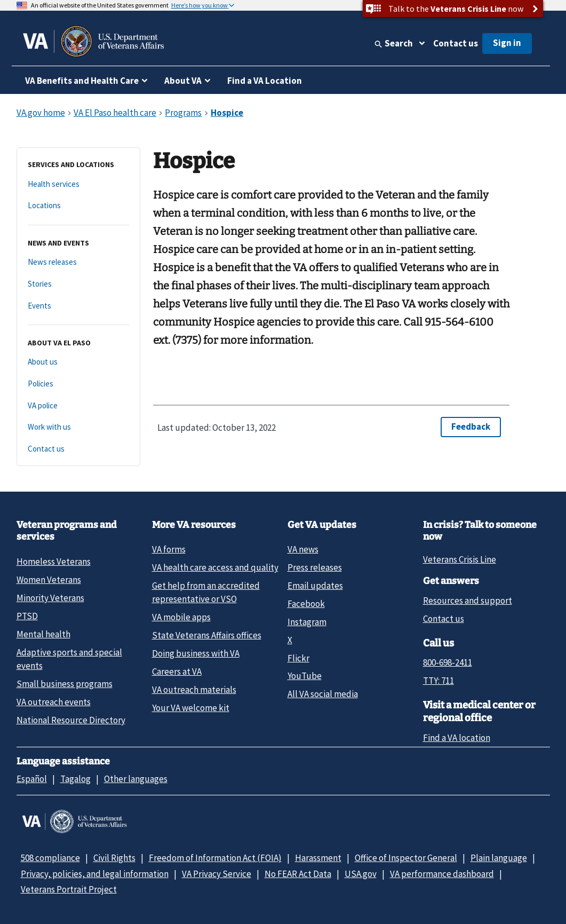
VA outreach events (54, 702)
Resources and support (468, 601)
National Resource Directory (71, 720)
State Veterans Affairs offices (207, 635)
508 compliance (50, 858)
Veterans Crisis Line (460, 559)
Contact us (456, 43)
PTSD (27, 616)
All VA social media (323, 694)
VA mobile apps (181, 617)
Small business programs (65, 684)
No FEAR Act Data (298, 874)
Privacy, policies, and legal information (95, 874)
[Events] (78, 306)
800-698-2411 (448, 662)
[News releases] (78, 262)
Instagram (307, 622)
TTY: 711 (439, 681)
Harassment (318, 858)
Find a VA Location (265, 81)
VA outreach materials (194, 690)
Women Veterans (49, 580)
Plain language (499, 858)
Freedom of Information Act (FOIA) (215, 858)
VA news (303, 549)
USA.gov (361, 874)
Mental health (43, 634)
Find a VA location (457, 738)
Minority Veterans (50, 598)
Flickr (298, 658)
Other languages (136, 779)
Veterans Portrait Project (69, 889)
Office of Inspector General (406, 858)
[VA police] (78, 406)
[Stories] (78, 284)
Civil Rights (114, 858)
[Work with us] (78, 427)
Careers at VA (177, 672)
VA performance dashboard (442, 874)
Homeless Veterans (54, 562)
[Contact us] (78, 449)
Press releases (315, 567)
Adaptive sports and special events (69, 659)
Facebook (306, 604)
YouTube (305, 676)
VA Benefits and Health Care (82, 81)
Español (32, 779)
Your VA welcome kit (191, 708)
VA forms (169, 549)
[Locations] (78, 206)
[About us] (78, 362)
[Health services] (78, 184)
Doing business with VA (196, 653)
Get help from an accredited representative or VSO (206, 592)
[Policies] (78, 384)
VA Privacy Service (217, 874)
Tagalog (75, 779)
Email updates (315, 586)
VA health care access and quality (215, 567)
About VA (183, 81)
